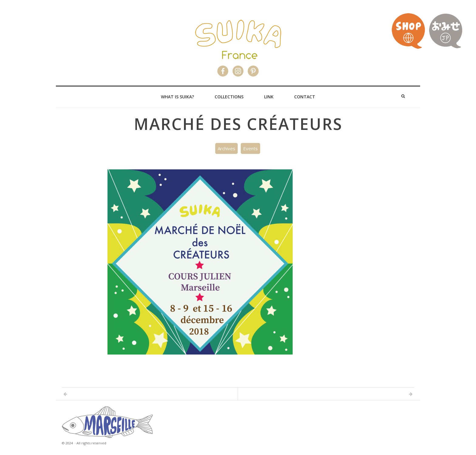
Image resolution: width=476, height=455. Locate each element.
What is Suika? (177, 97)
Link (269, 97)
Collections (229, 97)
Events (250, 148)
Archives (226, 148)
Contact (305, 97)
